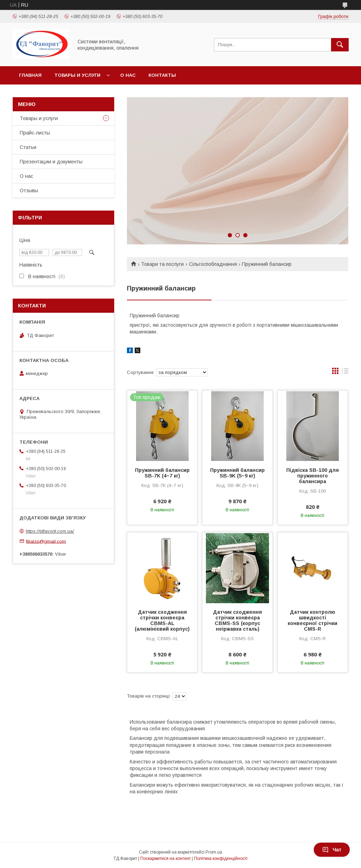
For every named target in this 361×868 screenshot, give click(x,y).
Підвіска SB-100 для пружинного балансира (313, 476)
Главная (30, 75)
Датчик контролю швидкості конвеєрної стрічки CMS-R (313, 620)
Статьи (28, 147)
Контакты (162, 75)
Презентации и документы (51, 162)
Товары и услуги (77, 75)
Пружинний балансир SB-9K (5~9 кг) (237, 473)
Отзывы (29, 191)
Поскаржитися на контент (166, 858)
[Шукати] (340, 45)
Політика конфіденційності (221, 858)
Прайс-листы (35, 133)
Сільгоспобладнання (213, 264)
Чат (332, 850)
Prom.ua (214, 852)
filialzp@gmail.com (46, 541)
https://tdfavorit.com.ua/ (50, 531)
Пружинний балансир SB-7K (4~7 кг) (162, 473)
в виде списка (345, 373)
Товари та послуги (162, 264)
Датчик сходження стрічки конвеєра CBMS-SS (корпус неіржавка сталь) (237, 620)
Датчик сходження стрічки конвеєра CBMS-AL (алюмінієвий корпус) (162, 620)
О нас (128, 75)
